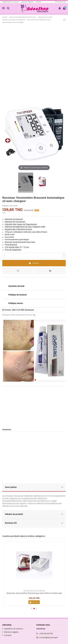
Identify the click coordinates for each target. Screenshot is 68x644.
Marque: (6, 206)
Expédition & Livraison (11, 2)
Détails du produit (34, 514)
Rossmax (14, 206)
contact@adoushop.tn (49, 637)
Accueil (39, 2)
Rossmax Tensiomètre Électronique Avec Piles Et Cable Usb (34, 593)
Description (34, 487)
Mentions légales (28, 2)
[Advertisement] (34, 61)
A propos (8, 635)
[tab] (34, 488)
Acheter (34, 263)
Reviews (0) (34, 523)
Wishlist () (60, 2)
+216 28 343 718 (46, 634)
